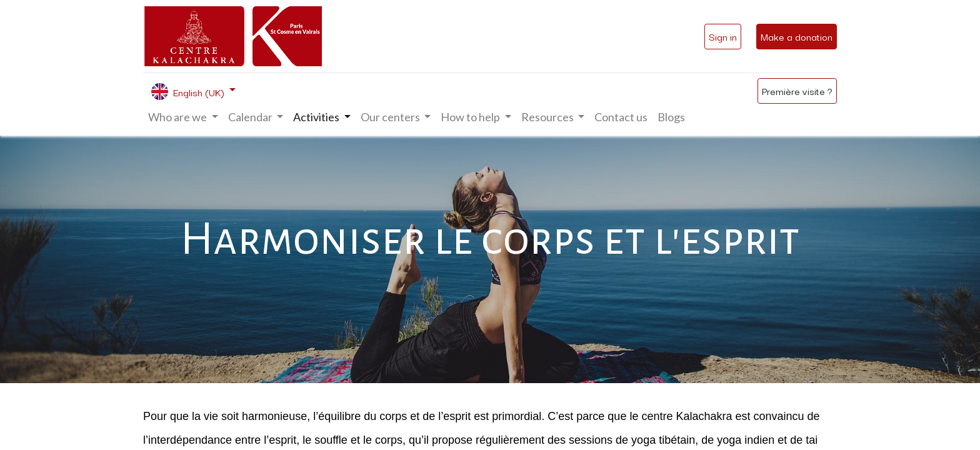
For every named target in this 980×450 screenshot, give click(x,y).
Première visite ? (797, 91)
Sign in (723, 36)
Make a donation (797, 36)
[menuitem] (621, 117)
